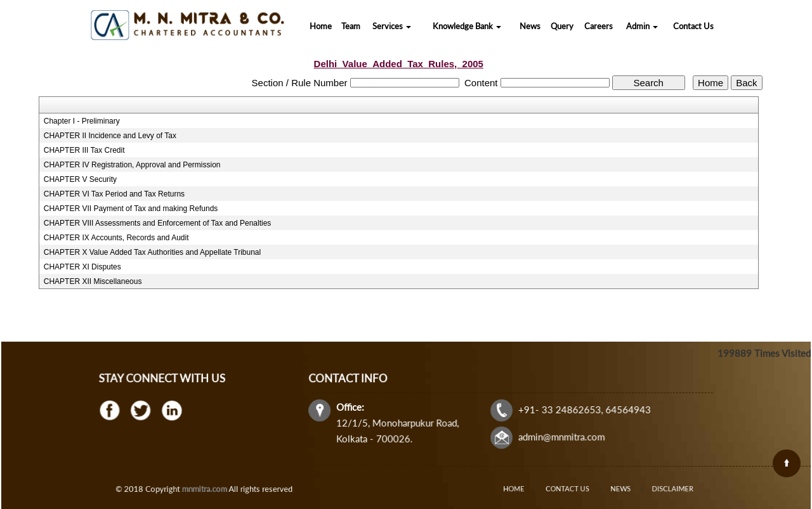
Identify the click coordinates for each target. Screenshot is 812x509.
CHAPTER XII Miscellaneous (93, 281)
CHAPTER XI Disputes (82, 267)
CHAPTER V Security (80, 179)
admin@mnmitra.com (560, 436)
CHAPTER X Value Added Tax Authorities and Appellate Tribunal (152, 252)
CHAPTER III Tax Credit (84, 150)
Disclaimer (657, 489)
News (530, 26)
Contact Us (693, 26)
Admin (642, 26)
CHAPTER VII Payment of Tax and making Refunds (131, 209)
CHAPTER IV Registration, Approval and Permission (132, 165)
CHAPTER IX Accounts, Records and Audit (116, 238)
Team (351, 26)
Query (562, 26)
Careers (599, 26)
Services (392, 26)
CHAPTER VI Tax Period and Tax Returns (114, 194)
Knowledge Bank (467, 26)
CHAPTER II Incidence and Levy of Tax (110, 136)
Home (321, 26)
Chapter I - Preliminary (82, 121)
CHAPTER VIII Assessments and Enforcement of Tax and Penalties (158, 223)
